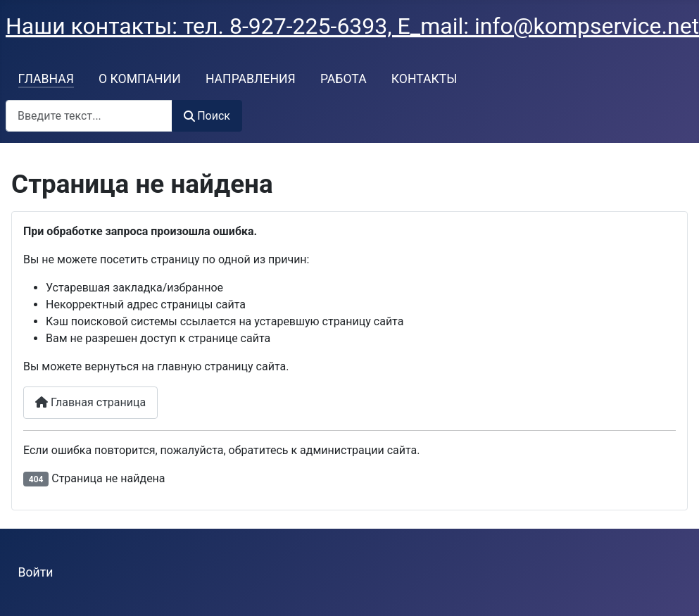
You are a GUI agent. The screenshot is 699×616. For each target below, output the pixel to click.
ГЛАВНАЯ (46, 79)
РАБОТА (344, 79)
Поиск (207, 116)
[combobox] (89, 116)
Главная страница (90, 402)
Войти (36, 572)
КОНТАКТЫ (424, 79)
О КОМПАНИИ (140, 79)
